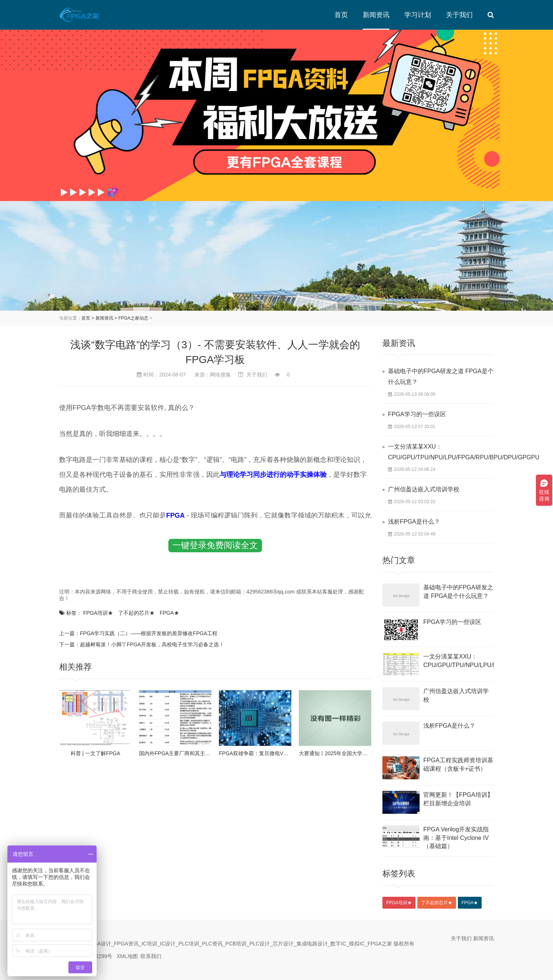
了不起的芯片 (136, 613)
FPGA (169, 613)
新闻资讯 (376, 15)
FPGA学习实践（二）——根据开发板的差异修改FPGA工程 (149, 633)
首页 (341, 15)
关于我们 (459, 15)
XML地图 (127, 956)
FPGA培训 (98, 613)
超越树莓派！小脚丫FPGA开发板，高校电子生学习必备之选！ (152, 644)
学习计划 (418, 15)
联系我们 (151, 956)
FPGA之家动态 (133, 318)
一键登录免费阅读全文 (215, 545)
